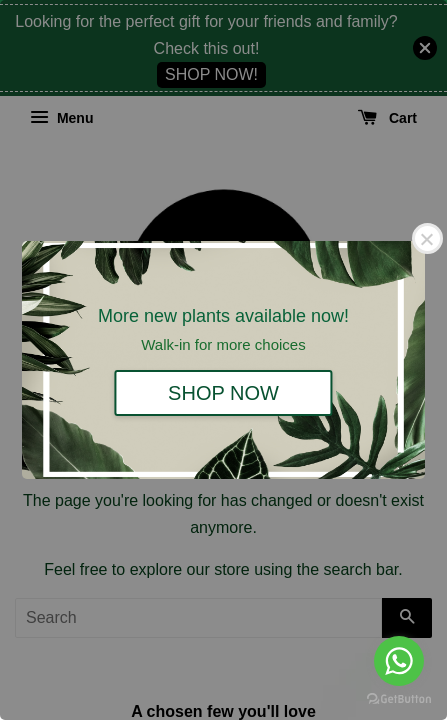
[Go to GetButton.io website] (399, 699)
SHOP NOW (223, 393)
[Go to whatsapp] (399, 661)
